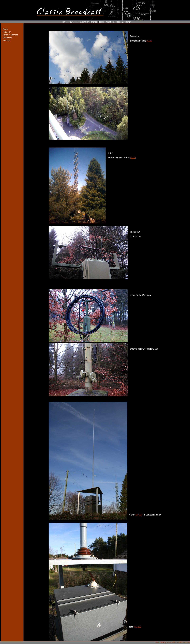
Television (7, 32)
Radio (5, 29)
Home (64, 22)
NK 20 (133, 158)
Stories (94, 22)
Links (101, 22)
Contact (116, 22)
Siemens (6, 41)
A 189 (149, 41)
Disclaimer (126, 22)
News (71, 22)
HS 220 (138, 627)
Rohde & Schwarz (8, 35)
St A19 (139, 515)
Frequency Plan (82, 22)
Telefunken (7, 38)
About (108, 22)
